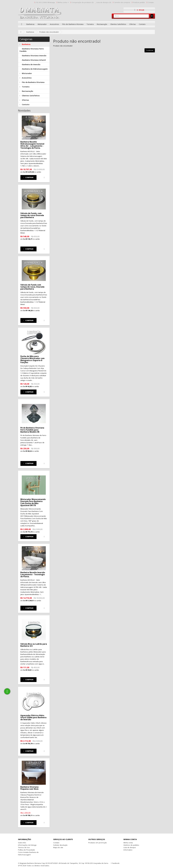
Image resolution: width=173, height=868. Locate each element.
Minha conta (128, 843)
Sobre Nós (22, 843)
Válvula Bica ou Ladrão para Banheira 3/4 (34, 645)
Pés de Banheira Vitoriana (73, 24)
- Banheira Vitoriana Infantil (33, 60)
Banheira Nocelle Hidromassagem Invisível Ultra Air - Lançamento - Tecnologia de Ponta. (32, 145)
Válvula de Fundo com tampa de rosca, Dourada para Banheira (32, 287)
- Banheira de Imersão (30, 64)
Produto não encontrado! (49, 32)
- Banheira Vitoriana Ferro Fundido (32, 50)
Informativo (128, 850)
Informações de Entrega (27, 845)
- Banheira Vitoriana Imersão (33, 56)
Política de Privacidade (26, 850)
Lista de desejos (130, 847)
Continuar (150, 50)
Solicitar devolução (60, 845)
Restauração (102, 24)
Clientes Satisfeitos (118, 24)
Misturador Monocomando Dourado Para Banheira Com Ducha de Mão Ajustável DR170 (33, 502)
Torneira (90, 24)
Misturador (42, 24)
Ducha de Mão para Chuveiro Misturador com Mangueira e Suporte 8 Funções (32, 359)
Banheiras (30, 24)
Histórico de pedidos (131, 845)
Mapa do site (58, 847)
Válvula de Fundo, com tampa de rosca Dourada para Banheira (32, 215)
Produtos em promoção (98, 843)
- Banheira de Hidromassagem (34, 69)
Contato (142, 24)
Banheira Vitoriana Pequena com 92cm (29, 788)
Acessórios (54, 24)
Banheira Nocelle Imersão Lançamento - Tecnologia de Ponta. (33, 574)
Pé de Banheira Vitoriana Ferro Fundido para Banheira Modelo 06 (32, 430)
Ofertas (133, 24)
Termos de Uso (24, 847)
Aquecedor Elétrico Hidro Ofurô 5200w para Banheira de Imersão (33, 717)
